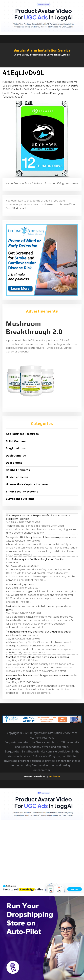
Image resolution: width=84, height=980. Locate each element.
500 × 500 (46, 82)
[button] (42, 66)
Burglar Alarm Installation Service (42, 50)
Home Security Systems (20, 584)
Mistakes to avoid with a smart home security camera (37, 657)
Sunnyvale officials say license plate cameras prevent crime (41, 537)
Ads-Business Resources (22, 434)
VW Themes (54, 776)
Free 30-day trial (16, 208)
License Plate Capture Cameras (27, 484)
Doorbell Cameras (18, 470)
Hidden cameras (17, 477)
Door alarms (14, 463)
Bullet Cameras (16, 441)
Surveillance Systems (20, 499)
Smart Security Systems (22, 492)
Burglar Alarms (16, 448)
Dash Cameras (16, 456)
